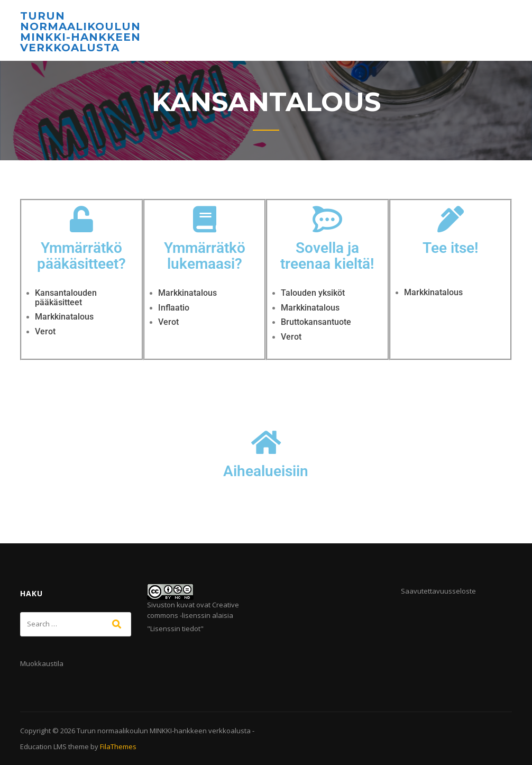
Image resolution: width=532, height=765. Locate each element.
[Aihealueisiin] (266, 442)
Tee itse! (451, 248)
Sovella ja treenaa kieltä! (327, 256)
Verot (45, 331)
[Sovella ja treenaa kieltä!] (327, 219)
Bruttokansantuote (316, 322)
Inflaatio (174, 308)
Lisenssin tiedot (175, 629)
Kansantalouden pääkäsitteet (66, 298)
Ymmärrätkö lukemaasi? (205, 256)
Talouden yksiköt (313, 293)
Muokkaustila (42, 663)
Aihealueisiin (266, 471)
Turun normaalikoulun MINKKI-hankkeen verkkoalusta (80, 32)
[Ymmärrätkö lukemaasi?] (205, 219)
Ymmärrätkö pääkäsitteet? (81, 256)
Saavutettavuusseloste (438, 591)
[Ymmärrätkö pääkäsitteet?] (81, 219)
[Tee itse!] (451, 219)
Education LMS (43, 746)
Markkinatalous (64, 317)
